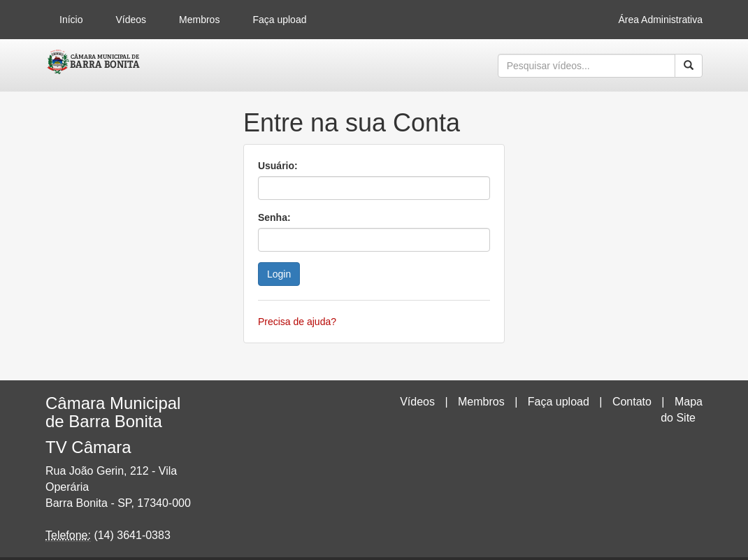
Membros (199, 20)
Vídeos (131, 20)
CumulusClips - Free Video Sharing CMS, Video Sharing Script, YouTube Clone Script (94, 66)
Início (71, 20)
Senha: (274, 217)
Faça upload (279, 20)
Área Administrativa (660, 20)
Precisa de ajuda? (297, 322)
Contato (632, 402)
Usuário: (278, 166)
